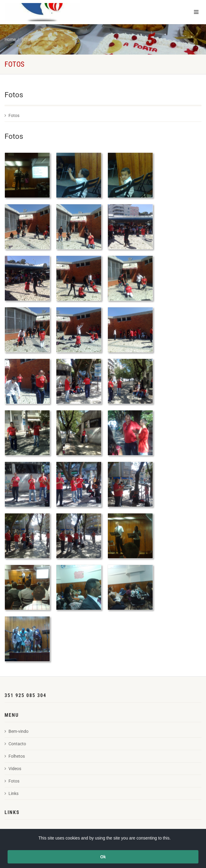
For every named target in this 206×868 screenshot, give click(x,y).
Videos (13, 769)
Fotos (27, 39)
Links (12, 793)
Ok (103, 857)
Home (10, 39)
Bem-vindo (17, 731)
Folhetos (15, 756)
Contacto (15, 744)
